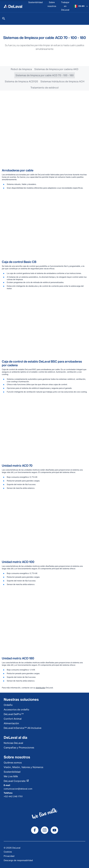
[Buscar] (4, 19)
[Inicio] (13, 6)
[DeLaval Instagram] (45, 830)
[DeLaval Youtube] (54, 830)
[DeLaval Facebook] (35, 830)
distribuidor (41, 688)
